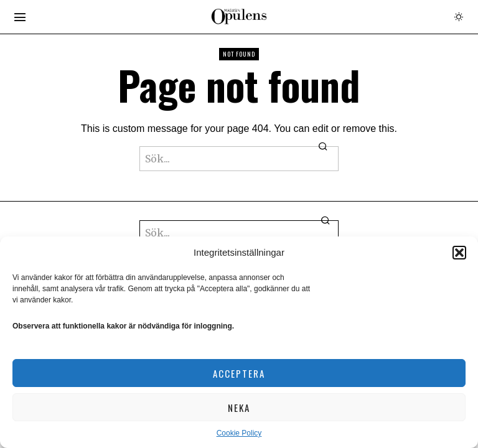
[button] (459, 253)
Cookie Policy (239, 433)
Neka (239, 408)
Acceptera (239, 373)
